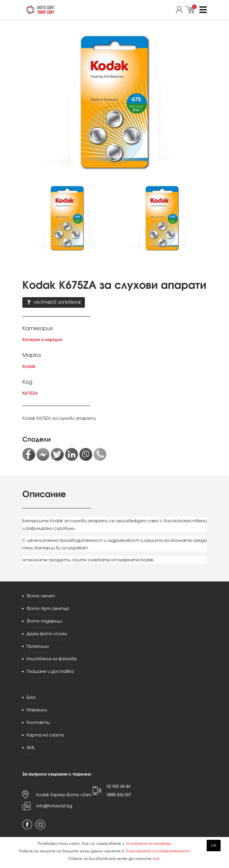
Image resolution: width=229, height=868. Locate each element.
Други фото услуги (47, 634)
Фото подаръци (44, 621)
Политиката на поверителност (158, 851)
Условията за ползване (149, 844)
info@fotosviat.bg (54, 806)
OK (214, 846)
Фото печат (41, 596)
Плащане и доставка (50, 671)
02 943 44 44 (118, 786)
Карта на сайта (45, 735)
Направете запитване (54, 302)
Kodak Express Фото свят (64, 795)
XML (31, 747)
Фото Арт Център (48, 608)
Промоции (38, 646)
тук (156, 859)
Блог (31, 697)
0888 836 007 (119, 795)
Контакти (38, 722)
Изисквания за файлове (52, 659)
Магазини (37, 710)
